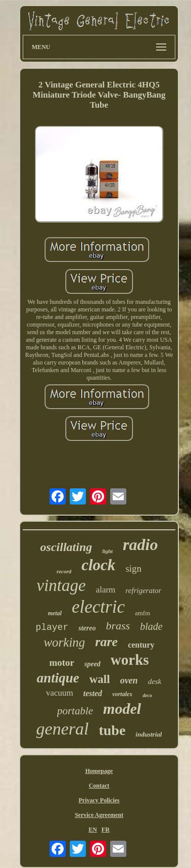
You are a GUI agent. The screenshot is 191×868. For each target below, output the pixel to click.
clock (98, 565)
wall (100, 679)
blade (151, 626)
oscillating (66, 547)
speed (92, 664)
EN (93, 830)
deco (147, 695)
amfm (142, 613)
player (52, 627)
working (64, 642)
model (122, 709)
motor (62, 663)
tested (93, 693)
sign (133, 568)
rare (106, 642)
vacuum (60, 693)
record (64, 571)
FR (106, 830)
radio (140, 544)
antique (58, 678)
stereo (87, 628)
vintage (61, 585)
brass (118, 626)
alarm (106, 590)
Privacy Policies (99, 800)
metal (55, 613)
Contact (99, 786)
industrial (149, 734)
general (63, 729)
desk (155, 681)
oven (129, 680)
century (141, 645)
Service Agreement (99, 815)
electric (98, 607)
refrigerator (143, 590)
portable (75, 711)
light (107, 551)
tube (112, 730)
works (130, 660)
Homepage (99, 771)
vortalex (122, 694)
